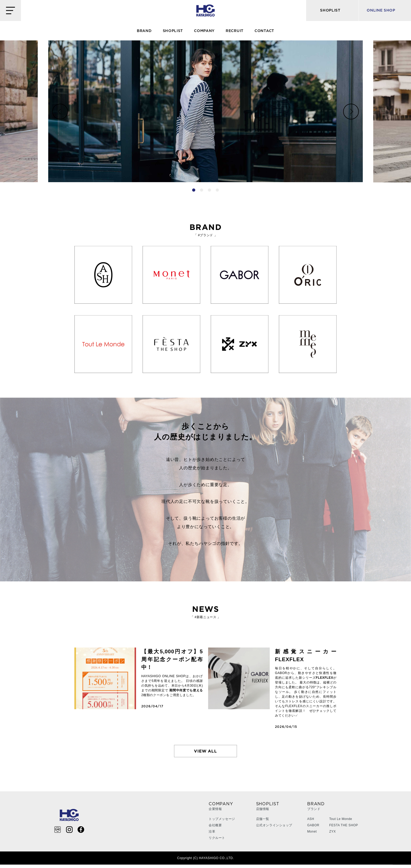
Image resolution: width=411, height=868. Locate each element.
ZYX (332, 835)
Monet (312, 835)
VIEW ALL (206, 753)
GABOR (313, 829)
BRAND (144, 31)
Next (351, 112)
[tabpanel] (206, 111)
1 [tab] (194, 190)
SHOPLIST (173, 31)
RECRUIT (235, 31)
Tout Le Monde (341, 822)
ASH (311, 822)
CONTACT (264, 31)
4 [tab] (217, 190)
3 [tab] (209, 190)
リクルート (217, 841)
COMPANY (204, 31)
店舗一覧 (263, 822)
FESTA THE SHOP (344, 829)
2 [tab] (202, 190)
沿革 (212, 835)
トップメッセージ (222, 822)
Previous (60, 112)
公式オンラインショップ (274, 829)
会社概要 (215, 829)
